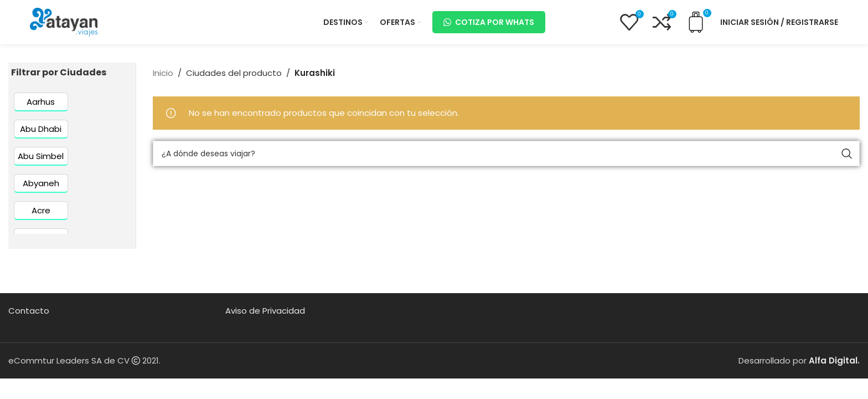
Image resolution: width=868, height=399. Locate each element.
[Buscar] (506, 154)
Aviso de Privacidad (265, 311)
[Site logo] (64, 21)
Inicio (163, 73)
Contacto (29, 311)
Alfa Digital (833, 360)
